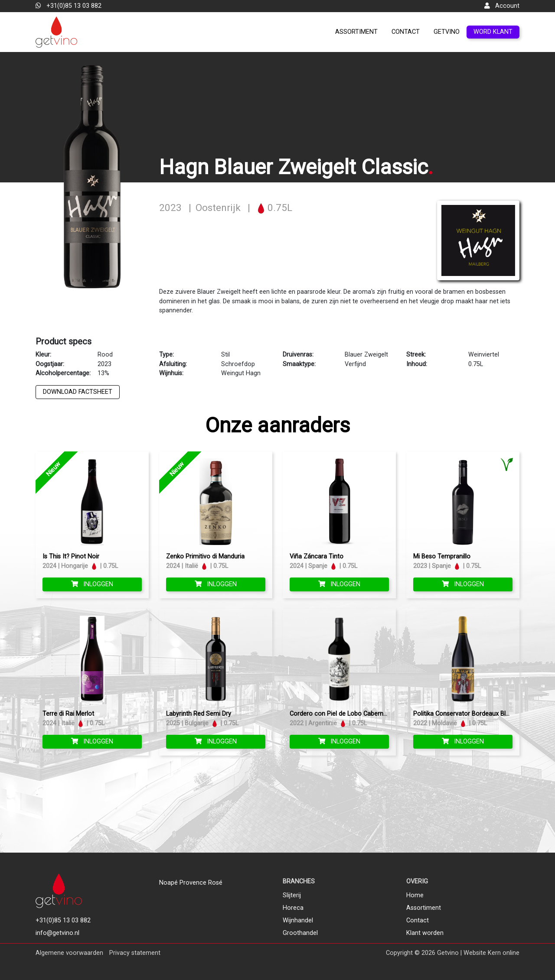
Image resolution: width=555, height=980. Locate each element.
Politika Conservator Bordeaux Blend (465, 714)
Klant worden (425, 933)
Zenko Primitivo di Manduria (205, 557)
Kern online (504, 953)
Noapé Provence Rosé (191, 883)
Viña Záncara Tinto (317, 557)
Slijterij (292, 895)
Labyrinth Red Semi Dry (199, 714)
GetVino (447, 32)
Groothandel (300, 933)
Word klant (493, 32)
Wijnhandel (298, 920)
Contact (406, 32)
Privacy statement (135, 953)
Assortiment (356, 32)
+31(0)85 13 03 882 (69, 6)
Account (502, 6)
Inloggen (92, 584)
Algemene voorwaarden (69, 953)
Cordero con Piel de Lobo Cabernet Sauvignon (355, 714)
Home (415, 895)
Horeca (293, 908)
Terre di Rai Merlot (68, 714)
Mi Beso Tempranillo (442, 557)
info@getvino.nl (57, 933)
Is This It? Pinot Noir (71, 557)
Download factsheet (78, 392)
